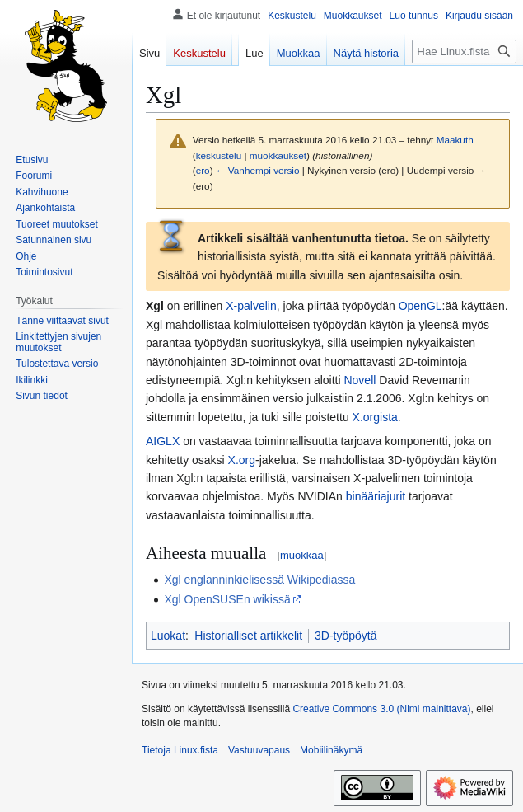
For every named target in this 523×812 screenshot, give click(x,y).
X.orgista (375, 417)
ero (203, 170)
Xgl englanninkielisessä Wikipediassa (259, 580)
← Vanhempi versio (258, 170)
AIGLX (163, 441)
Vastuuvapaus (259, 750)
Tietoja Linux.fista (180, 750)
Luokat (168, 636)
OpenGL (420, 306)
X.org (242, 460)
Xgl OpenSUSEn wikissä (227, 599)
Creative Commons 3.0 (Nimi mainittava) (381, 709)
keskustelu (219, 155)
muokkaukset (278, 155)
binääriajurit (376, 496)
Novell (360, 380)
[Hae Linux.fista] (464, 52)
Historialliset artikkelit (248, 636)
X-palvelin (251, 306)
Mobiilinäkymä (331, 750)
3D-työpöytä (346, 636)
